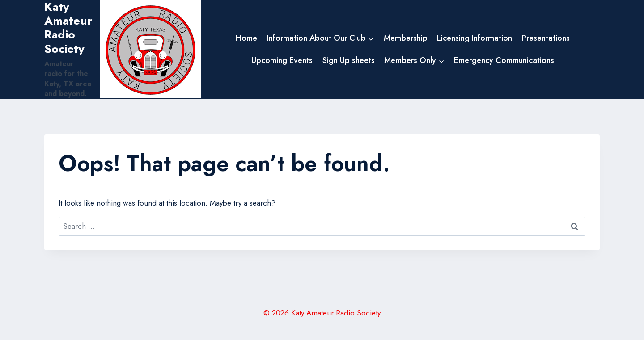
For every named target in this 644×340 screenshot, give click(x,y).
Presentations (546, 38)
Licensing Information (475, 38)
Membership (406, 38)
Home (246, 38)
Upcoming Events (282, 60)
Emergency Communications (504, 60)
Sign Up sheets (349, 60)
